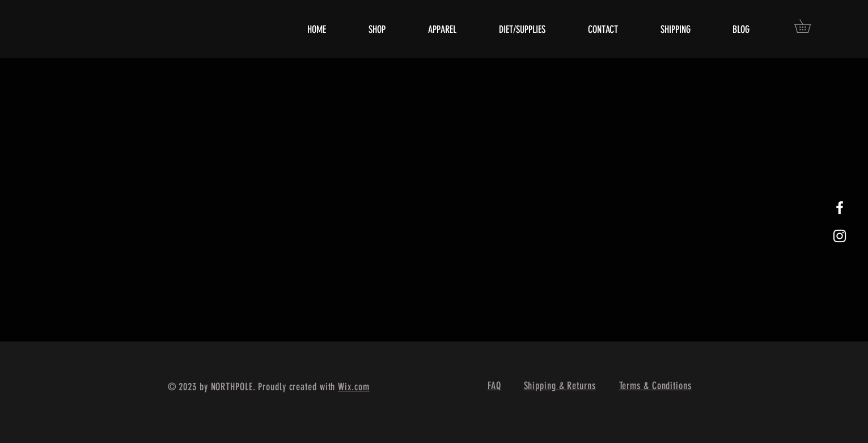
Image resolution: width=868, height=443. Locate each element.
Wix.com (353, 387)
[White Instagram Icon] (840, 236)
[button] (809, 26)
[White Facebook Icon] (840, 208)
